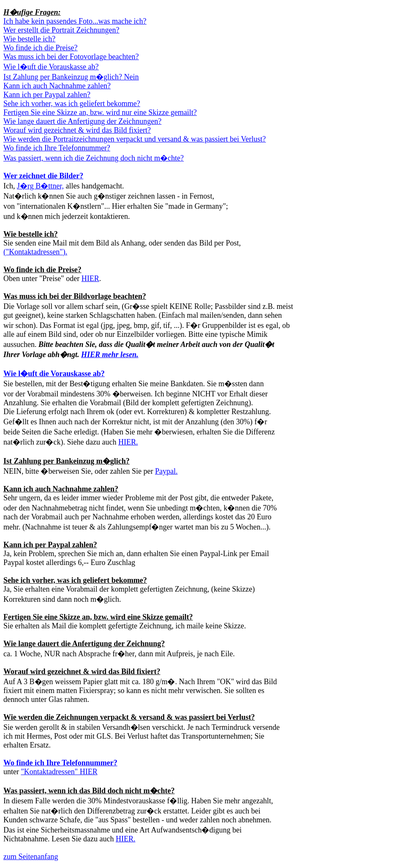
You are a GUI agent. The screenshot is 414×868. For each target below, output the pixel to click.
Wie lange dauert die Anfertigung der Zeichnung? (84, 644)
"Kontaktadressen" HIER (59, 772)
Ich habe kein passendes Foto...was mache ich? (75, 21)
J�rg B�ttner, (40, 186)
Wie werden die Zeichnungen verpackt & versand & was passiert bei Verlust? (129, 717)
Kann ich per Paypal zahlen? (50, 545)
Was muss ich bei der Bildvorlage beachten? (75, 296)
